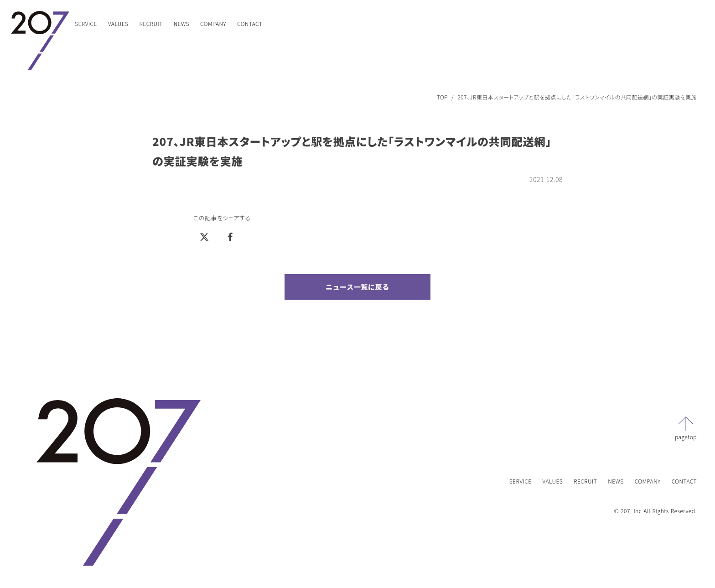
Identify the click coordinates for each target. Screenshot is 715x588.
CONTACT (250, 23)
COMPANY (213, 23)
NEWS (181, 23)
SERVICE (86, 23)
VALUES (118, 23)
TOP (442, 97)
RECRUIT (151, 23)
